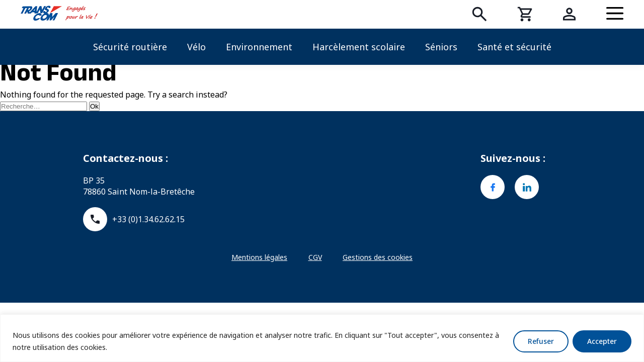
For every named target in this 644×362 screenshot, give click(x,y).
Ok (94, 106)
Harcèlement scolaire (359, 47)
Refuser (541, 341)
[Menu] (615, 14)
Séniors (441, 47)
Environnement (259, 47)
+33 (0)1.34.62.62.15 (134, 219)
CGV (315, 257)
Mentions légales (259, 257)
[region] (322, 338)
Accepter (602, 341)
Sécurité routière (130, 47)
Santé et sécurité (514, 47)
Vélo (196, 47)
